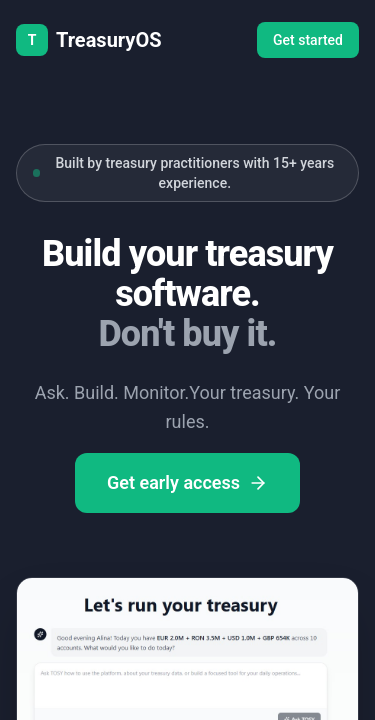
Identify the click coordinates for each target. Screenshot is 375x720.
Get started (308, 40)
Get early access (187, 482)
